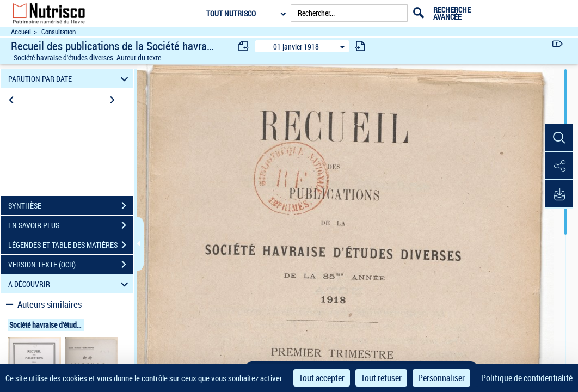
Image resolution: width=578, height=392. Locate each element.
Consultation (59, 32)
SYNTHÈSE (71, 206)
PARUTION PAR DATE (70, 79)
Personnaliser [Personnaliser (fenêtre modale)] (441, 378)
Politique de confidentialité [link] (527, 378)
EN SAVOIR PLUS (71, 225)
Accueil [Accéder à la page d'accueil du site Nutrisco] (21, 32)
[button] (559, 138)
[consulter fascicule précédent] (244, 46)
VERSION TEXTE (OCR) (71, 265)
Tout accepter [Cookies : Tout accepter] (322, 378)
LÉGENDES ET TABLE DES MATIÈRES (71, 245)
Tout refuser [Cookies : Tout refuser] (381, 378)
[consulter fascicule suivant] (360, 46)
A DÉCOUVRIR (70, 284)
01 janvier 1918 (296, 47)
